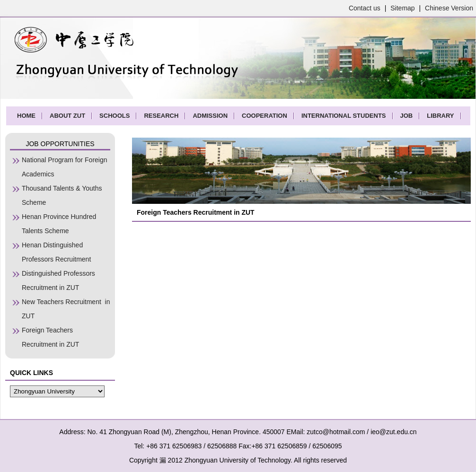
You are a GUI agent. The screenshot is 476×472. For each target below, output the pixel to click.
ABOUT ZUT (67, 116)
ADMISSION (210, 116)
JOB (407, 116)
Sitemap (402, 8)
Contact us (365, 8)
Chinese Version (449, 8)
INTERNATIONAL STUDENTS (344, 116)
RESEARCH (161, 116)
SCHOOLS (115, 116)
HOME (26, 116)
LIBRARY (440, 116)
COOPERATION (264, 116)
